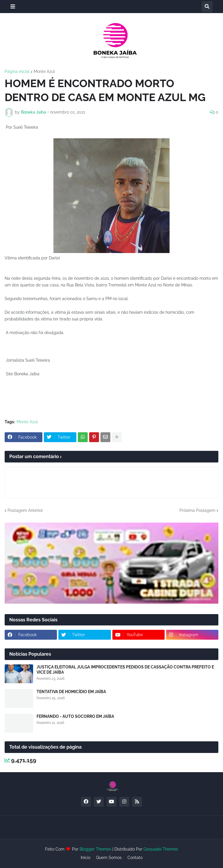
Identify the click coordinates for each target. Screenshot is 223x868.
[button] (13, 7)
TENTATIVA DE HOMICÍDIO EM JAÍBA (71, 692)
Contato (135, 858)
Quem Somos (109, 858)
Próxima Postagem (197, 510)
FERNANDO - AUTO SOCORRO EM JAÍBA (75, 716)
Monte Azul (44, 71)
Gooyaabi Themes (161, 849)
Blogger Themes (95, 849)
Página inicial (17, 71)
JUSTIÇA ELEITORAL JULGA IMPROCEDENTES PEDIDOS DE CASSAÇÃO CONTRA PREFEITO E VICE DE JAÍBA (125, 670)
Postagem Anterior (25, 510)
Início (86, 858)
